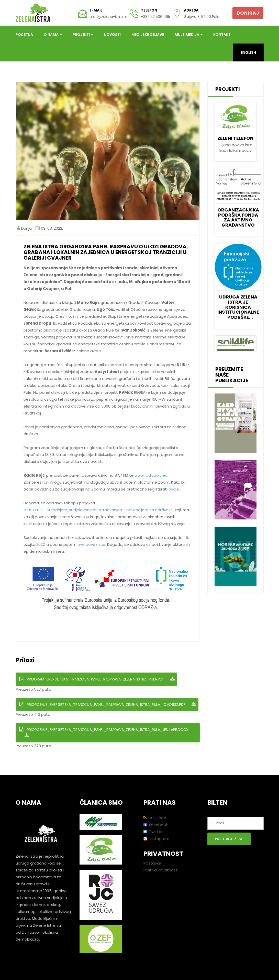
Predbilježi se (229, 839)
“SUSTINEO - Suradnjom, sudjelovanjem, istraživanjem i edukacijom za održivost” (99, 510)
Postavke (152, 863)
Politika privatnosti (161, 870)
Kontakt (222, 35)
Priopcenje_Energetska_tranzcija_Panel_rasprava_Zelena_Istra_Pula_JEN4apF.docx (104, 733)
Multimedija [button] (189, 35)
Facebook (156, 825)
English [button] (248, 52)
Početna (24, 35)
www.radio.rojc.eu (151, 475)
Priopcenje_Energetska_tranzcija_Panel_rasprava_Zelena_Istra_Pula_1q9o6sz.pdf (108, 705)
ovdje (174, 489)
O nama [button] (53, 35)
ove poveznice (91, 544)
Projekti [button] (83, 35)
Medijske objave (148, 35)
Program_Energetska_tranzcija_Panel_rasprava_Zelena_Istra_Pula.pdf (97, 679)
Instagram (156, 839)
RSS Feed (155, 818)
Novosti (112, 35)
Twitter (153, 832)
